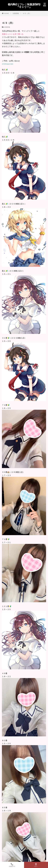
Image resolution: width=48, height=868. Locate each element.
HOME (6, 13)
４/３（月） (27, 13)
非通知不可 (12, 865)
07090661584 (8, 64)
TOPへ (36, 865)
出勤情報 (16, 13)
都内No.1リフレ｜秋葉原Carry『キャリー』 (24, 6)
